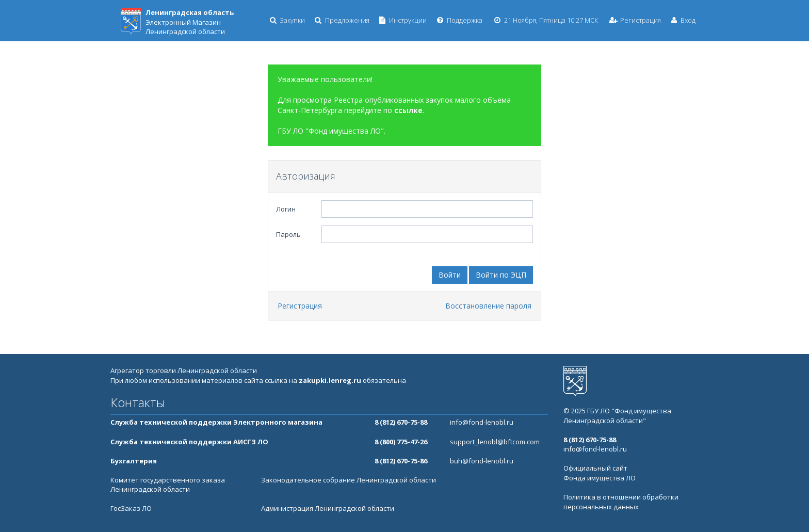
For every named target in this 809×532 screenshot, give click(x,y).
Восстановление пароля (488, 306)
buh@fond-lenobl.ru (482, 461)
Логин (286, 209)
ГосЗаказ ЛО (131, 508)
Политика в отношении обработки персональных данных (621, 502)
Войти (450, 275)
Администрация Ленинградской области (328, 508)
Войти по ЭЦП (501, 275)
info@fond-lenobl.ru (482, 422)
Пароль (288, 234)
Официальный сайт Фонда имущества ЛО (600, 473)
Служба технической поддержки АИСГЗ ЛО (189, 442)
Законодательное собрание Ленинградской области (349, 480)
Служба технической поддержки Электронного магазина (216, 422)
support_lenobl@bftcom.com (495, 442)
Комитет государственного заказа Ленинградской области (168, 485)
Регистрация (300, 306)
